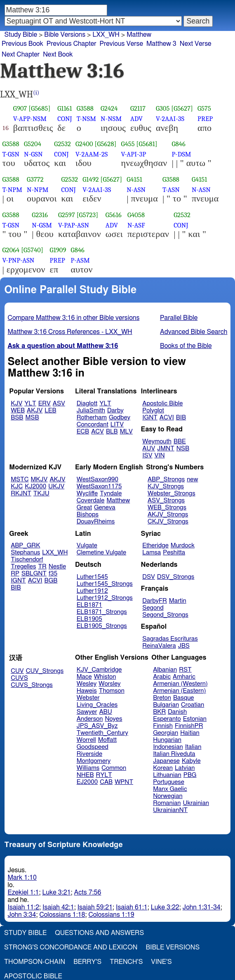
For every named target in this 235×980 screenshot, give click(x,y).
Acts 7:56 (88, 892)
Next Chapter (21, 54)
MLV (126, 432)
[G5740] (32, 250)
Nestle (57, 567)
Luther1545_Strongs (105, 584)
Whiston (105, 677)
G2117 (138, 108)
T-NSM (86, 119)
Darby (115, 411)
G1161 (65, 108)
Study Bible (21, 35)
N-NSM (111, 119)
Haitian (190, 733)
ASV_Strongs (166, 501)
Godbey (120, 418)
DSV (149, 577)
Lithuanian (167, 775)
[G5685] (39, 108)
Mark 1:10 (22, 878)
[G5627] (182, 108)
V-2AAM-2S (92, 154)
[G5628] (106, 144)
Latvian (185, 768)
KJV (16, 404)
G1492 (90, 179)
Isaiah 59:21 (95, 907)
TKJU (41, 494)
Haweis (87, 691)
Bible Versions (65, 35)
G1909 (58, 250)
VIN (159, 456)
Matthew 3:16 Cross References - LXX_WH (70, 332)
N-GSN (33, 154)
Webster (88, 698)
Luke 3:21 (57, 892)
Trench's (126, 962)
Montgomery (94, 761)
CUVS (19, 678)
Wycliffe (87, 494)
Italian (193, 747)
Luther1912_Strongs (105, 598)
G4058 (136, 215)
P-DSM (181, 154)
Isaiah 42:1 (58, 907)
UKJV (56, 486)
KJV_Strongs (166, 486)
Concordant (93, 425)
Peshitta (174, 553)
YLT (30, 404)
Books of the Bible (186, 346)
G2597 (67, 215)
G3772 (35, 179)
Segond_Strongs (165, 615)
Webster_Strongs (172, 494)
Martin (178, 601)
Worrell (86, 740)
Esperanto (167, 719)
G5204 (33, 144)
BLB (112, 432)
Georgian (166, 733)
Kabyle (191, 761)
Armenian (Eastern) (179, 691)
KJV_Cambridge (99, 670)
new (192, 479)
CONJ (65, 119)
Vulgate (87, 546)
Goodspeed (93, 747)
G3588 (85, 108)
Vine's (161, 962)
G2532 (62, 144)
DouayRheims (96, 522)
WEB (18, 411)
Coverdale (91, 501)
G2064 (11, 250)
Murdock (183, 546)
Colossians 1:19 (111, 915)
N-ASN (136, 190)
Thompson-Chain (35, 962)
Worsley (109, 684)
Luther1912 (92, 591)
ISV (147, 456)
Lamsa (152, 553)
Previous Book (22, 44)
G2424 (109, 108)
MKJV (39, 479)
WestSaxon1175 (99, 486)
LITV (117, 425)
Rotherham (92, 418)
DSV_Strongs (176, 577)
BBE (180, 441)
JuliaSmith (91, 411)
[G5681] (147, 144)
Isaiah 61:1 (132, 907)
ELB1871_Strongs (102, 612)
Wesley (87, 684)
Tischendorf (27, 560)
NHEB (85, 775)
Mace (84, 677)
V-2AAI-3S (170, 119)
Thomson (112, 691)
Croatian (193, 705)
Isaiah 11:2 (24, 907)
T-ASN (171, 190)
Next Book (58, 54)
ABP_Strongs (166, 479)
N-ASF (136, 225)
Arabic (162, 677)
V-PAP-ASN (74, 225)
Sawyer (87, 712)
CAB (106, 782)
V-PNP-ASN (19, 260)
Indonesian (168, 747)
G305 (163, 108)
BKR (159, 712)
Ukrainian (196, 803)
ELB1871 (89, 605)
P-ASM (80, 260)
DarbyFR (155, 601)
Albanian (165, 670)
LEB (50, 411)
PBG (190, 775)
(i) (36, 93)
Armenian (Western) (180, 684)
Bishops (88, 515)
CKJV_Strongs (168, 522)
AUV (149, 449)
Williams (88, 768)
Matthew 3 (161, 44)
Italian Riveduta (174, 754)
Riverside (89, 754)
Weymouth (157, 441)
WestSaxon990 (98, 479)
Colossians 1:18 (62, 915)
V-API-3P (133, 154)
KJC (17, 486)
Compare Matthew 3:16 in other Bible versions (74, 318)
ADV (136, 119)
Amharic (184, 677)
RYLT (104, 775)
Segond (153, 608)
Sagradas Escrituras (170, 639)
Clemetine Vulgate (101, 553)
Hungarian (167, 740)
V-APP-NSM (30, 119)
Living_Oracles (97, 705)
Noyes (113, 719)
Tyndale (111, 494)
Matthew (118, 501)
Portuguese (169, 782)
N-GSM (42, 225)
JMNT (166, 449)
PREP (205, 119)
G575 (204, 108)
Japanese (166, 761)
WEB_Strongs (167, 508)
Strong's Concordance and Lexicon (71, 947)
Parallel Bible (179, 318)
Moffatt (107, 740)
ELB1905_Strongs (102, 626)
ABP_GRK (25, 546)
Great (84, 508)
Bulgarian (166, 705)
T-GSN (11, 154)
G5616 (114, 215)
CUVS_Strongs (32, 685)
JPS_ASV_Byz (97, 726)
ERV (45, 404)
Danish (177, 712)
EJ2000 (87, 782)
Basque (184, 698)
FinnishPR (189, 726)
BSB (17, 418)
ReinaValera (159, 646)
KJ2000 (35, 486)
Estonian (195, 719)
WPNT (124, 782)
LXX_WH (55, 553)
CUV (17, 671)
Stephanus (25, 553)
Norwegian (168, 796)
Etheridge (155, 546)
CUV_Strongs (45, 671)
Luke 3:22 (165, 907)
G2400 (84, 144)
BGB (51, 581)
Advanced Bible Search (194, 332)
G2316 (40, 215)
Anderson (90, 719)
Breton (162, 698)
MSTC (20, 479)
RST (185, 670)
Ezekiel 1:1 (23, 892)
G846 (178, 144)
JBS (184, 646)
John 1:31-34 (202, 907)
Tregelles (23, 567)
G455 (128, 144)
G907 (20, 108)
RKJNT (21, 494)
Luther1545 (92, 577)
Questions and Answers (99, 933)
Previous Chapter (72, 44)
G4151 (134, 179)
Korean (163, 768)
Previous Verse (121, 44)
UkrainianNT (170, 810)
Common (114, 768)
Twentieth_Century (102, 733)
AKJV (35, 411)
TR (42, 567)
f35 (53, 574)
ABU (105, 712)
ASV (59, 404)
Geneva (105, 508)
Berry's (87, 962)
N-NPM (38, 190)
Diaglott (87, 404)
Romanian (167, 803)
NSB (183, 449)
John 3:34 (22, 915)
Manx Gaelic (170, 789)
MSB (32, 418)
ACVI (167, 418)
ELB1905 (89, 619)
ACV (98, 432)
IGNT (150, 418)
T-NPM (13, 190)
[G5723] (88, 215)
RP (15, 574)
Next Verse (196, 44)
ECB (83, 432)
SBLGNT (34, 574)
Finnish (163, 726)
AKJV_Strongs (168, 515)
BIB (181, 418)
